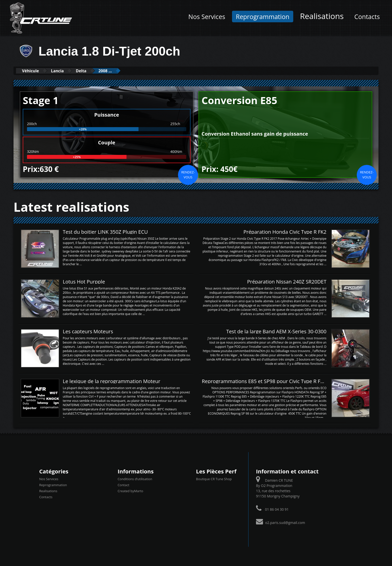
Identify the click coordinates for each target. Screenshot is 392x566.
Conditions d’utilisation (135, 479)
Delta (91, 71)
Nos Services (207, 17)
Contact (123, 485)
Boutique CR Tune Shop (214, 479)
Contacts (367, 17)
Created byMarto (130, 491)
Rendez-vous (188, 174)
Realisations (322, 16)
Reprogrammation (262, 17)
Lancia (64, 71)
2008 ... (119, 71)
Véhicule (33, 71)
